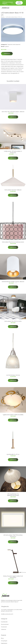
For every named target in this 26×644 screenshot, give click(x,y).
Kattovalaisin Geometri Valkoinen (13, 190)
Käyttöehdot (4, 643)
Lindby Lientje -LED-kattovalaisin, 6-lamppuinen (13, 152)
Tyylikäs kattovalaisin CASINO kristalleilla (13, 415)
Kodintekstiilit (4, 622)
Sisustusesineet (5, 624)
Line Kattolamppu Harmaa (13, 375)
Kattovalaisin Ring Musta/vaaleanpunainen (13, 242)
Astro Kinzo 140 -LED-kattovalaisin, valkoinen (13, 112)
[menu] (24, 8)
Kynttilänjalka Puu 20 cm (13, 454)
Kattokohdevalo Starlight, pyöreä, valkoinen (13, 282)
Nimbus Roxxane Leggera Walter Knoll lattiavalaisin (13, 577)
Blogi (2, 638)
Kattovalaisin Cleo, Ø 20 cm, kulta (13, 321)
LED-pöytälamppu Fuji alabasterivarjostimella (13, 495)
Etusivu (3, 17)
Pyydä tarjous (19, 3)
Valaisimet (10, 44)
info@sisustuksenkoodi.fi (7, 614)
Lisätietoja (7, 54)
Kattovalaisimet (17, 44)
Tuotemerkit (4, 627)
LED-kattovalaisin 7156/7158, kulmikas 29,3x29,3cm (13, 536)
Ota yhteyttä (4, 641)
